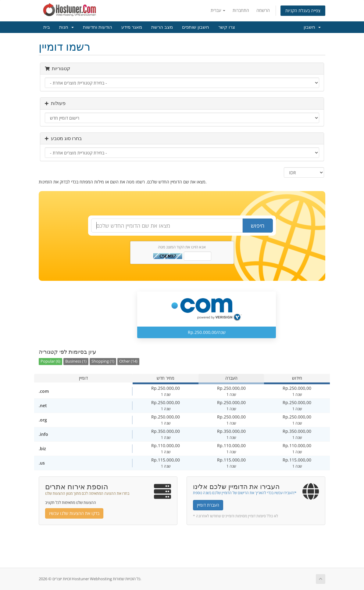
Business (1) (76, 361)
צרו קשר (227, 27)
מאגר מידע (132, 27)
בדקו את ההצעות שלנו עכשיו (74, 513)
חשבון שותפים (196, 27)
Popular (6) (50, 361)
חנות (66, 27)
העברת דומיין (208, 505)
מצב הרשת (162, 27)
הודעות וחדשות (98, 27)
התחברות (241, 10)
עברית (218, 10)
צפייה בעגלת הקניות (303, 11)
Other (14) (128, 361)
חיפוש (258, 226)
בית (47, 27)
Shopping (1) (103, 361)
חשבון (312, 27)
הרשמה (263, 10)
